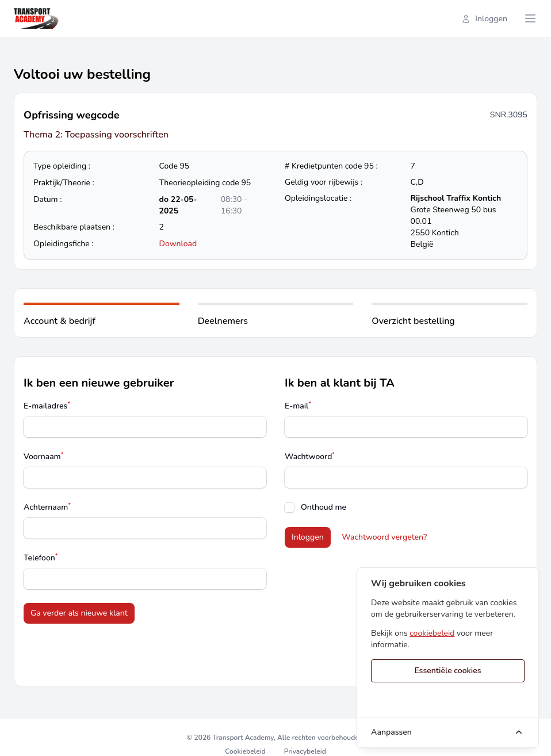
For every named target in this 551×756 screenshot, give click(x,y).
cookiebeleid (432, 633)
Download (178, 244)
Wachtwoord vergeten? (384, 537)
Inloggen (484, 19)
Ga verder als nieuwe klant (79, 613)
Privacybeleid (305, 751)
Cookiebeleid (245, 751)
